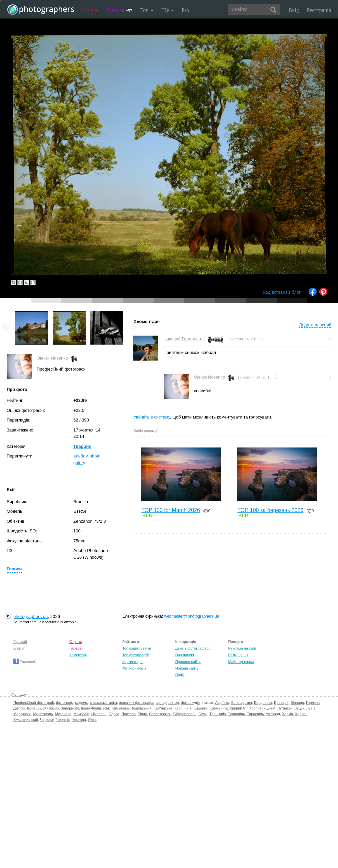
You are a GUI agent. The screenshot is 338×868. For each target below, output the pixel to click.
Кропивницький (262, 708)
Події (180, 675)
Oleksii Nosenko (52, 358)
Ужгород (273, 714)
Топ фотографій (136, 655)
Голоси (14, 569)
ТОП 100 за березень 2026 (270, 510)
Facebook (24, 662)
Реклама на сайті (243, 648)
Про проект (185, 655)
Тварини (82, 446)
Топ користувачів (137, 648)
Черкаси (47, 720)
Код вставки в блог (282, 292)
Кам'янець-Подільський (131, 708)
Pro (185, 10)
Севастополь (160, 714)
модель (82, 703)
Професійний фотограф (34, 703)
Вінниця (297, 703)
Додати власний (315, 325)
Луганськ (285, 708)
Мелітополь (43, 714)
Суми (203, 714)
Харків (287, 714)
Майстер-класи (241, 662)
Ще (167, 10)
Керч (178, 708)
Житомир (51, 708)
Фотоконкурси (134, 668)
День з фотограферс (193, 648)
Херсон (301, 714)
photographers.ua (30, 616)
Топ (147, 10)
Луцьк (299, 708)
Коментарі (78, 655)
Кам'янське (163, 708)
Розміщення (238, 655)
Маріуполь (22, 714)
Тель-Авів (217, 714)
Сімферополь (185, 714)
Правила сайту (188, 662)
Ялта (92, 720)
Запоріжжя (70, 708)
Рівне (142, 714)
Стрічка (89, 10)
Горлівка (313, 703)
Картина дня (133, 662)
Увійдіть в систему (152, 417)
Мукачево (63, 714)
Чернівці (79, 720)
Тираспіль (255, 714)
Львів (311, 708)
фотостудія (190, 703)
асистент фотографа (137, 703)
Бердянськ (263, 703)
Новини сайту (187, 668)
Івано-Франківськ (95, 708)
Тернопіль (236, 714)
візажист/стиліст (103, 703)
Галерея (119, 10)
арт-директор (168, 703)
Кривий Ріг (239, 708)
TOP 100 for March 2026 (171, 510)
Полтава (128, 714)
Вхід (294, 10)
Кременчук (219, 708)
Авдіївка (222, 703)
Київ (188, 708)
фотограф (64, 703)
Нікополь (99, 714)
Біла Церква (242, 703)
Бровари (281, 703)
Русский (20, 642)
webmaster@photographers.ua (191, 616)
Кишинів (201, 708)
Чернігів (63, 720)
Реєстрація (319, 10)
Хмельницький (26, 720)
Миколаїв (81, 714)
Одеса (114, 714)
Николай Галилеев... (184, 339)
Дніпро (19, 708)
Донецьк (34, 708)
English (19, 648)
